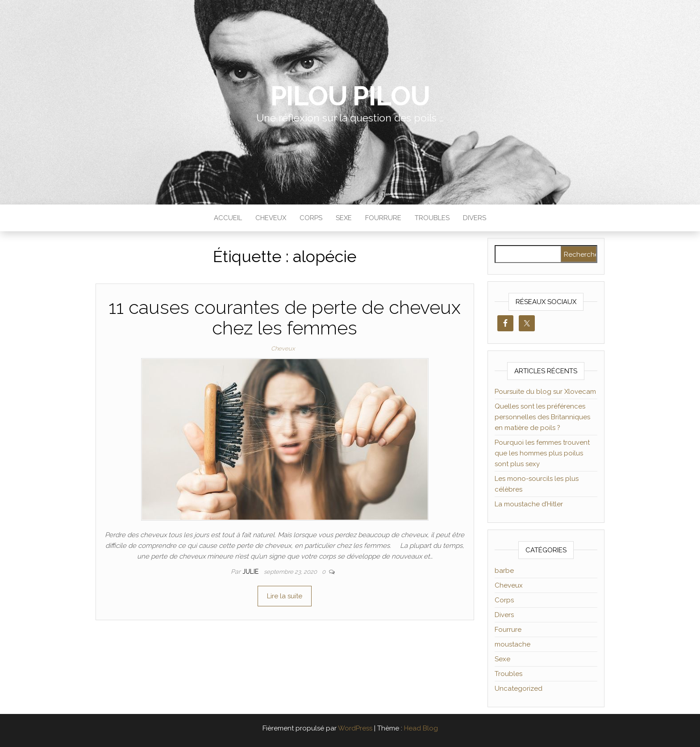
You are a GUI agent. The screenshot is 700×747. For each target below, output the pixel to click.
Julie (251, 572)
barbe (504, 571)
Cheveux (271, 218)
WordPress (355, 728)
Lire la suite (285, 596)
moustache (512, 644)
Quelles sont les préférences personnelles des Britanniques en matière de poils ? (542, 417)
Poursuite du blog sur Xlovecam (545, 392)
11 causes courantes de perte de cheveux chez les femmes (285, 318)
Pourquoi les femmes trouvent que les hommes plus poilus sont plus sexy (542, 453)
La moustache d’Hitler (529, 504)
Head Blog (421, 728)
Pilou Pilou (350, 96)
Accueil (228, 218)
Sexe (344, 218)
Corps (311, 218)
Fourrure (383, 218)
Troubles (432, 218)
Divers (475, 218)
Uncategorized (519, 689)
